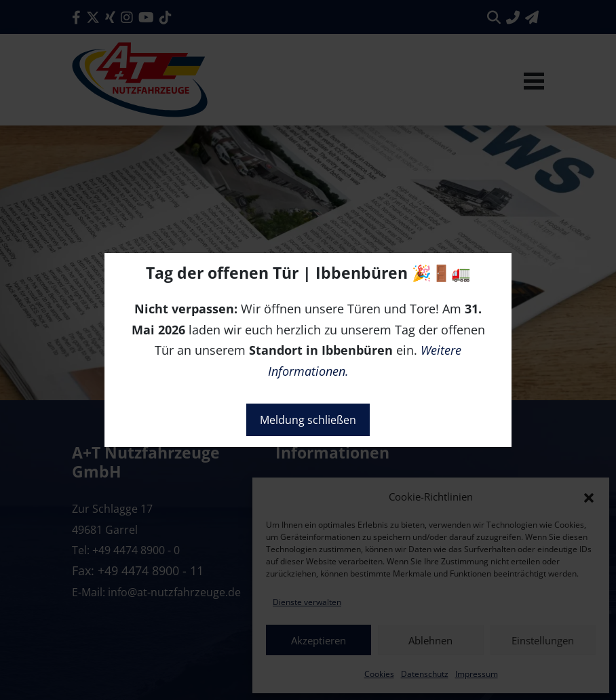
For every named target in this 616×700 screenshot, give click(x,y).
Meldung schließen (308, 420)
